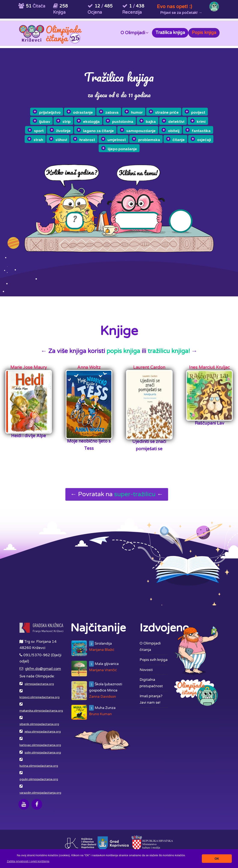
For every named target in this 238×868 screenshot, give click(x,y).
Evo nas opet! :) (174, 7)
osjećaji (210, 133)
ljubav (50, 127)
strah (45, 146)
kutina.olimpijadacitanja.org (39, 766)
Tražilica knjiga (170, 33)
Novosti (146, 670)
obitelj (179, 126)
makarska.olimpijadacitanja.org (41, 711)
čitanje (185, 135)
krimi (206, 115)
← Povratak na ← (118, 494)
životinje (69, 135)
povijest (202, 106)
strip (72, 126)
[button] (28, 861)
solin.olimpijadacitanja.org (43, 753)
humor (141, 111)
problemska (156, 137)
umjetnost (123, 140)
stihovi (68, 144)
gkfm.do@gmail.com (43, 669)
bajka (156, 119)
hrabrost (94, 142)
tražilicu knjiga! (169, 351)
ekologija (96, 124)
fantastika (207, 124)
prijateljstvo (54, 118)
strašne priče (171, 108)
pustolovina (128, 121)
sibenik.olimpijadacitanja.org (39, 724)
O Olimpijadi (135, 33)
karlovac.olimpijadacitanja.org (40, 745)
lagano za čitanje (104, 132)
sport (45, 137)
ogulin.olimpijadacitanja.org (39, 779)
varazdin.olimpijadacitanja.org (40, 793)
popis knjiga (123, 351)
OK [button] (217, 859)
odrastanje (87, 115)
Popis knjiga (204, 33)
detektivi (181, 117)
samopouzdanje (147, 129)
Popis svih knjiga (154, 660)
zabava (116, 113)
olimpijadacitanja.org (39, 684)
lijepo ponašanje (129, 148)
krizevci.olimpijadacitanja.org (39, 697)
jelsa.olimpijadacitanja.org (43, 732)
